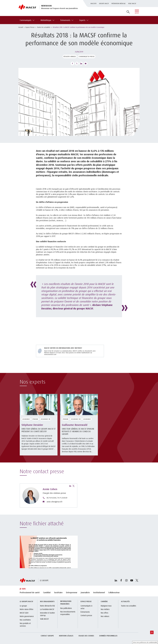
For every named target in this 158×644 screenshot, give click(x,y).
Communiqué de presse (87, 56)
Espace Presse (30, 27)
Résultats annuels (70, 56)
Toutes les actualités (44, 27)
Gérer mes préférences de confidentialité (145, 642)
